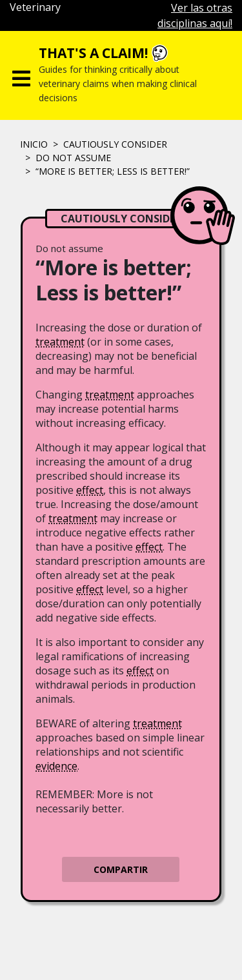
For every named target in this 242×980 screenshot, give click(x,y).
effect (90, 490)
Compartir (121, 869)
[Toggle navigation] (21, 75)
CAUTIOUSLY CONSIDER (115, 144)
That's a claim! (93, 53)
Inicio (34, 144)
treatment (60, 342)
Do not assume (73, 158)
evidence (56, 766)
